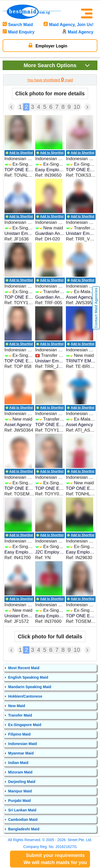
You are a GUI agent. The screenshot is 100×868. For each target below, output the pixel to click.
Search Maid (18, 25)
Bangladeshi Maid (24, 829)
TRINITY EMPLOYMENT (81, 361)
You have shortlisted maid (50, 80)
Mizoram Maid (20, 772)
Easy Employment (50, 170)
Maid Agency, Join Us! (69, 25)
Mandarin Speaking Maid (30, 687)
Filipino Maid (19, 734)
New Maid (17, 706)
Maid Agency (78, 32)
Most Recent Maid (24, 668)
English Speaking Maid (28, 677)
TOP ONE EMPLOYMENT (19, 170)
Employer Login (48, 45)
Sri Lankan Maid (22, 810)
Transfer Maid (20, 715)
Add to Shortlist (21, 153)
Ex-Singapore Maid (25, 725)
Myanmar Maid (21, 753)
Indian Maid (18, 763)
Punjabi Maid (19, 801)
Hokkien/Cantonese (25, 696)
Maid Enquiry (19, 32)
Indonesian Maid (23, 744)
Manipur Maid (20, 791)
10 (77, 107)
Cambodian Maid (23, 820)
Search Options (57, 65)
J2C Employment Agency (50, 552)
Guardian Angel (50, 233)
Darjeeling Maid (22, 782)
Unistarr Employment (19, 233)
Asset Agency (79, 297)
